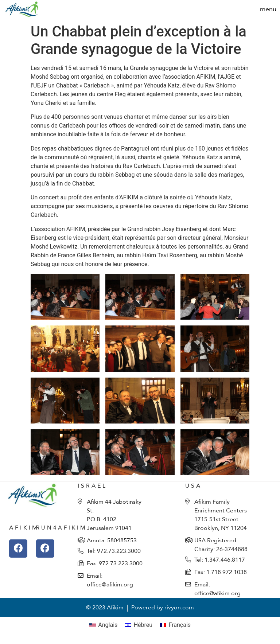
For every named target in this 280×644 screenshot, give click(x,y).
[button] (268, 9)
